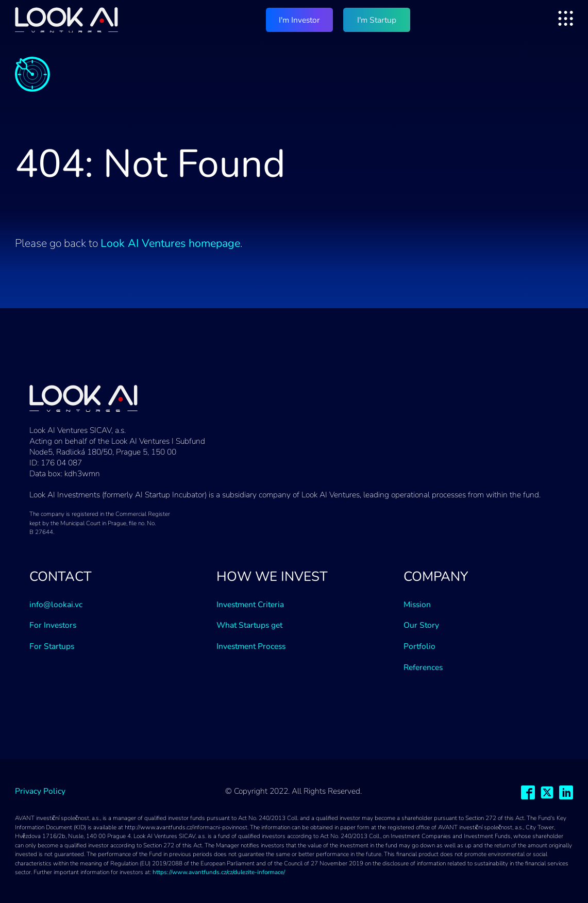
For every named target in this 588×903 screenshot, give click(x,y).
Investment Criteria (250, 604)
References (423, 667)
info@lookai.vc (56, 604)
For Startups (52, 646)
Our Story (421, 625)
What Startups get (249, 625)
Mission (417, 604)
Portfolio (419, 646)
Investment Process (251, 646)
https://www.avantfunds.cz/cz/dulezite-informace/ (219, 872)
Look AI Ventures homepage (170, 243)
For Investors (53, 625)
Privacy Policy (40, 791)
